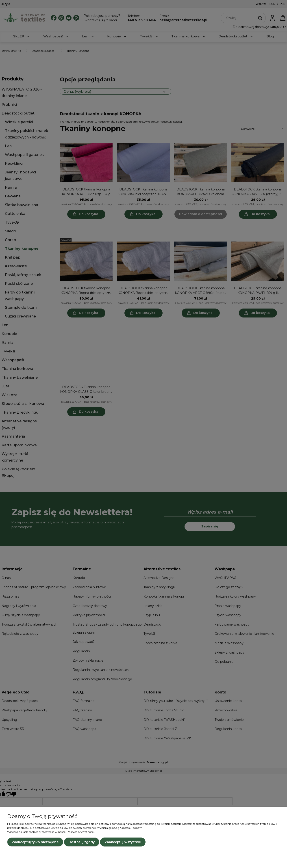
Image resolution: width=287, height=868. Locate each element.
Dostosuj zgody (82, 842)
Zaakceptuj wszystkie (123, 842)
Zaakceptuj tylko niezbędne (35, 842)
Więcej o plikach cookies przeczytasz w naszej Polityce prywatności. (51, 832)
